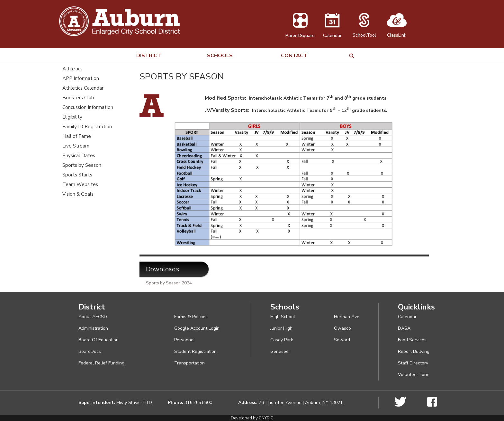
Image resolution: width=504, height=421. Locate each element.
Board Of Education (99, 340)
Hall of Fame (77, 136)
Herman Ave (347, 317)
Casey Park (282, 340)
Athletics (72, 69)
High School (283, 317)
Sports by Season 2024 (169, 283)
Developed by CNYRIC (252, 418)
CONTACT (294, 56)
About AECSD (93, 317)
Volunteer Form (414, 375)
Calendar (332, 32)
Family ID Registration (87, 127)
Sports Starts (77, 175)
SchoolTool (364, 32)
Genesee (279, 351)
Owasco (342, 328)
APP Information (81, 78)
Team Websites (80, 184)
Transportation (189, 363)
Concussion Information (88, 107)
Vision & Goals (78, 194)
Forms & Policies (191, 317)
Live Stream (76, 146)
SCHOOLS (220, 56)
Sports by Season (82, 165)
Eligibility (72, 117)
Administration (93, 328)
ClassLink (397, 32)
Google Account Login (197, 328)
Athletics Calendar (83, 88)
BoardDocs (90, 351)
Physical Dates (79, 156)
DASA (404, 328)
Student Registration (195, 351)
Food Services (412, 340)
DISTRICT (149, 56)
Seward (342, 340)
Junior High (281, 328)
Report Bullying (414, 351)
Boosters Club (78, 98)
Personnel (184, 340)
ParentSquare (300, 32)
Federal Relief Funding (101, 363)
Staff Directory (413, 363)
